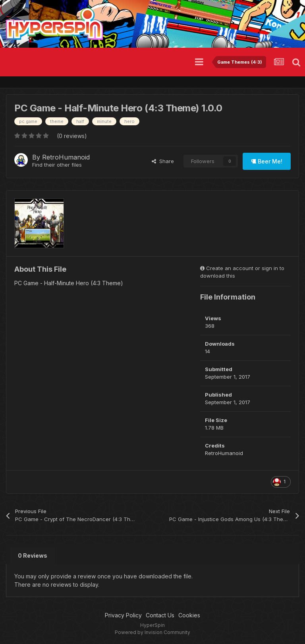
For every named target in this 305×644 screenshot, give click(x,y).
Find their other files (57, 165)
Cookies (189, 615)
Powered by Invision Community (152, 632)
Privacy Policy (123, 615)
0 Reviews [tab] (33, 555)
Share (163, 161)
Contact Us (160, 615)
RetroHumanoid (66, 157)
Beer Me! (267, 161)
